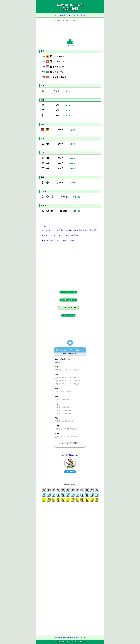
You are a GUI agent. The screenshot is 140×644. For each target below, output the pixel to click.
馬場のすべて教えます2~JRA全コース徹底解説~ (62, 235)
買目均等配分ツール (68, 300)
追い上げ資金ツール (68, 292)
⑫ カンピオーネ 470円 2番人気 (68, 370)
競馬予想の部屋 (68, 315)
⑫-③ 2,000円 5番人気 (65, 421)
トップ (57, 15)
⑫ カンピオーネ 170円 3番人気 (68, 378)
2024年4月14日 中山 (76, 15)
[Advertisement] (70, 29)
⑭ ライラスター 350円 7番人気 (68, 384)
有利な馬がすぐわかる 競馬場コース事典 (59, 240)
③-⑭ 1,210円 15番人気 (65, 413)
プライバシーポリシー (78, 642)
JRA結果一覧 (64, 15)
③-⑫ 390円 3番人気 (64, 407)
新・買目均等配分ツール (68, 308)
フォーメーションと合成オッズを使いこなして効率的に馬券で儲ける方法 (71, 230)
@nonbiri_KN (70, 472)
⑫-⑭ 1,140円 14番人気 (65, 410)
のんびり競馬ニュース (70, 455)
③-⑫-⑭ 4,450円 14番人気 (66, 429)
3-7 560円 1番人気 (64, 392)
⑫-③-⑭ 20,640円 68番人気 (67, 437)
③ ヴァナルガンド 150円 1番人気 (69, 381)
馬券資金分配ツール (61, 642)
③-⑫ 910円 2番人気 (64, 399)
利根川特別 (60, 362)
